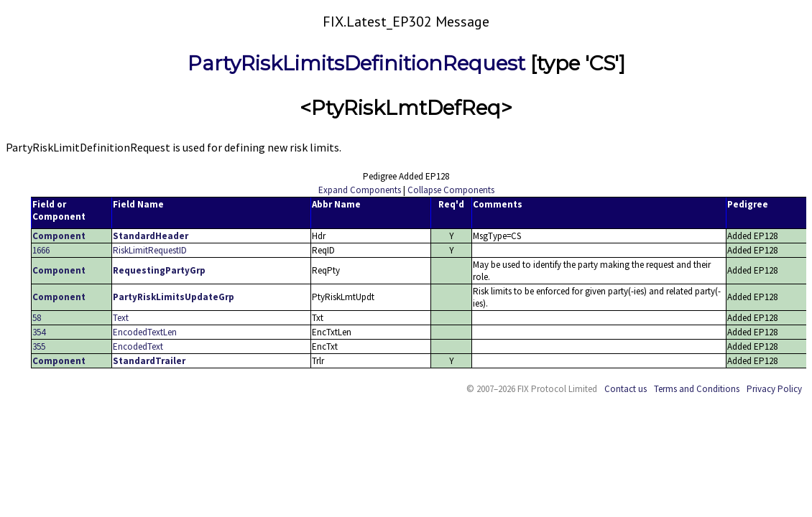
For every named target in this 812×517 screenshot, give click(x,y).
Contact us (626, 389)
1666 (41, 250)
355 (39, 346)
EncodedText (138, 346)
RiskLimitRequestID (150, 250)
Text (121, 318)
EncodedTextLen (145, 332)
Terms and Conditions (697, 389)
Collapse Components (451, 190)
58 (37, 318)
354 (39, 332)
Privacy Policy (774, 389)
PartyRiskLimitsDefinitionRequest (356, 63)
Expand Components (360, 190)
